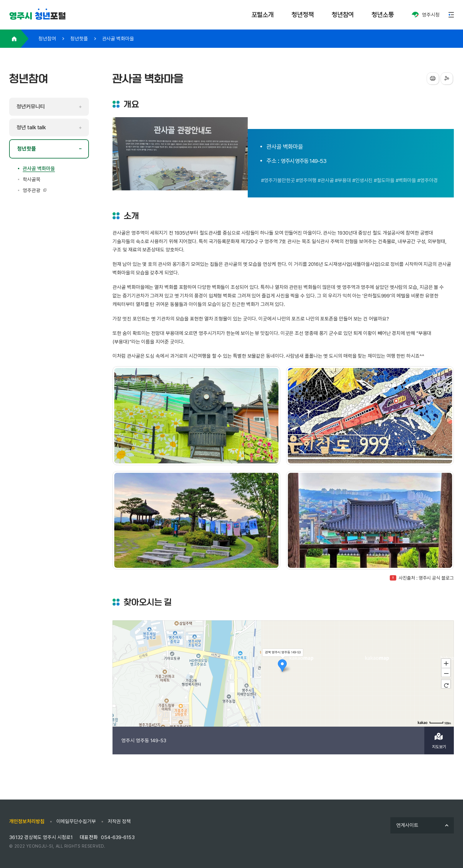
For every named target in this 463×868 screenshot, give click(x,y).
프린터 (433, 79)
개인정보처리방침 (27, 821)
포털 (37, 16)
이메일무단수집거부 (76, 821)
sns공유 (447, 79)
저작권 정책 (119, 821)
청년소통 (383, 15)
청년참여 (343, 15)
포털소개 (263, 15)
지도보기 (439, 747)
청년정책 (303, 15)
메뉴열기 (451, 15)
